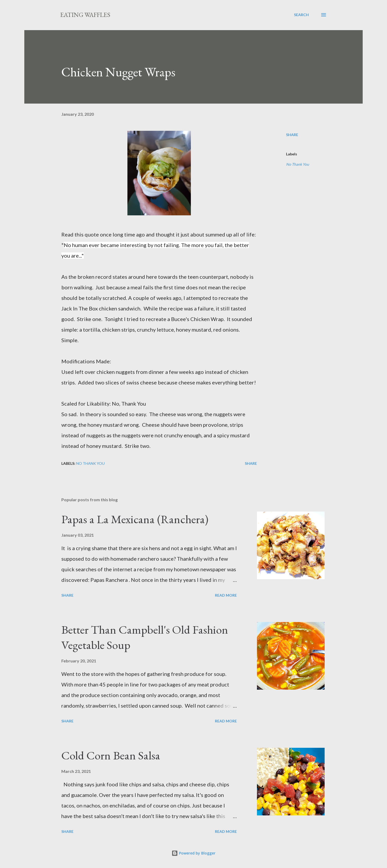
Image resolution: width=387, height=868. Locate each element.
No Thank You (298, 164)
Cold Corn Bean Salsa (111, 755)
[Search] (301, 15)
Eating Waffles (85, 15)
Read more (226, 595)
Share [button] (292, 135)
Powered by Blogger (193, 853)
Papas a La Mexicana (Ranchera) (135, 519)
